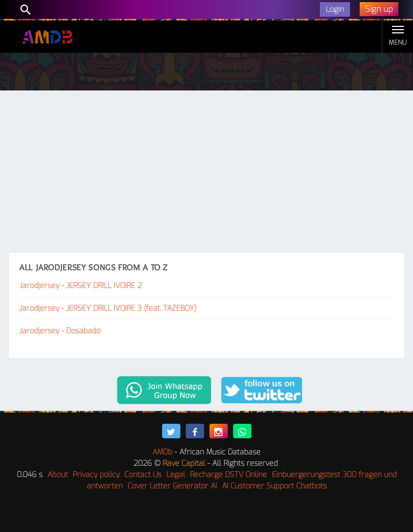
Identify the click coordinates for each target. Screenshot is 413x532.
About (58, 475)
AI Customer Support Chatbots (274, 486)
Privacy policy (96, 475)
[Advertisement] (206, 171)
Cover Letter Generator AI (172, 486)
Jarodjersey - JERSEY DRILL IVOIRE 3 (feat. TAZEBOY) (108, 308)
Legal (176, 475)
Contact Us (143, 475)
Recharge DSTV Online (229, 475)
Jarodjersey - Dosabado (60, 331)
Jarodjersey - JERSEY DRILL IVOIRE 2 (80, 286)
